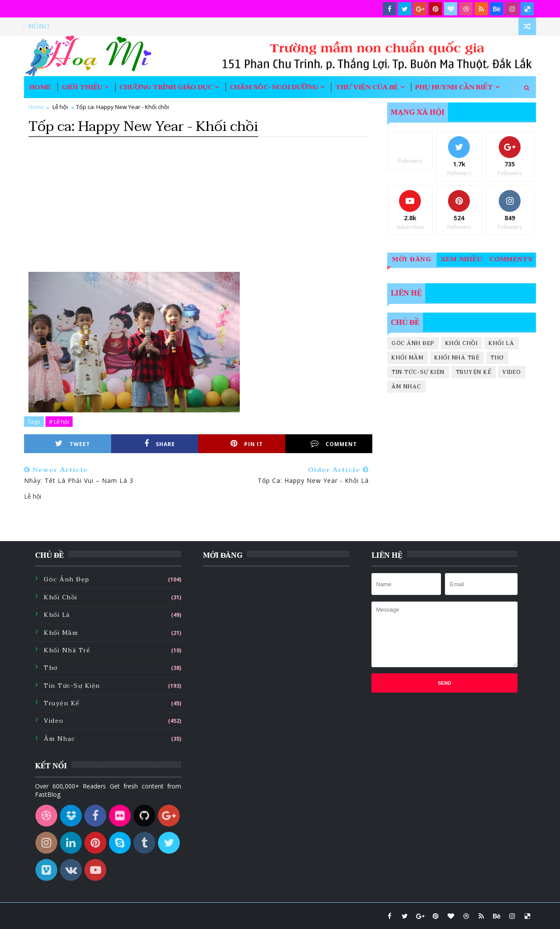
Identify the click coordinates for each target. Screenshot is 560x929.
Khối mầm (408, 358)
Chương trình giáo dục (166, 87)
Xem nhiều (462, 259)
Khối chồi (462, 343)
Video (512, 372)
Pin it (247, 444)
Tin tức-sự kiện (418, 372)
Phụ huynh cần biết (454, 87)
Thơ (497, 358)
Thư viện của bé (367, 87)
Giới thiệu (82, 87)
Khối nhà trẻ (457, 358)
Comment (334, 444)
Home (40, 87)
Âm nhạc (406, 387)
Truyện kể (474, 372)
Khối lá (502, 343)
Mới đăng (412, 259)
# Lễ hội (59, 422)
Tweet (73, 444)
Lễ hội (60, 107)
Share (160, 444)
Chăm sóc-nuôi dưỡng (274, 87)
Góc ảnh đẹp (413, 343)
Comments (511, 259)
